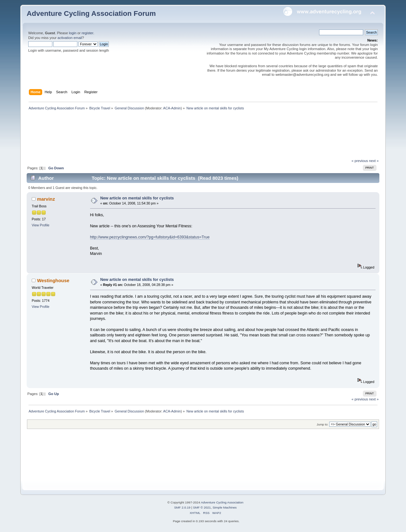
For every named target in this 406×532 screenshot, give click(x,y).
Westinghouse (53, 280)
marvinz (46, 199)
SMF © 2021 (202, 507)
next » (374, 161)
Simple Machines (225, 507)
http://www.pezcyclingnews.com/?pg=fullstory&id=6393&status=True (150, 237)
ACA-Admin (172, 108)
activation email (70, 38)
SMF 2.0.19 (182, 507)
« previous (360, 161)
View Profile (41, 225)
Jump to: (322, 424)
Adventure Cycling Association (222, 502)
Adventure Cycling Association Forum (91, 13)
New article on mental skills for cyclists (137, 198)
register (87, 33)
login (73, 33)
